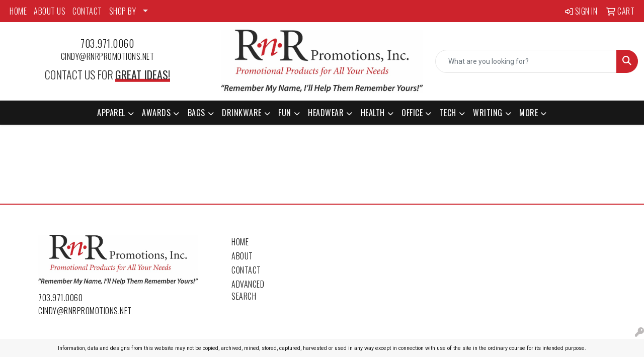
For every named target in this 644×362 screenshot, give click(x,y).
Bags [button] (196, 113)
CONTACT (87, 11)
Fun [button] (285, 113)
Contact (246, 270)
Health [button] (373, 113)
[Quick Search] (526, 61)
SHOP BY (123, 11)
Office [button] (412, 113)
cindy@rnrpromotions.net (108, 56)
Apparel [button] (111, 113)
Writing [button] (488, 113)
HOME (18, 11)
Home (240, 242)
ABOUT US (50, 11)
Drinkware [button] (242, 113)
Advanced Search (248, 290)
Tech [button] (448, 113)
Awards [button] (156, 113)
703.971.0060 (107, 43)
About (242, 256)
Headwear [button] (326, 113)
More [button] (529, 113)
